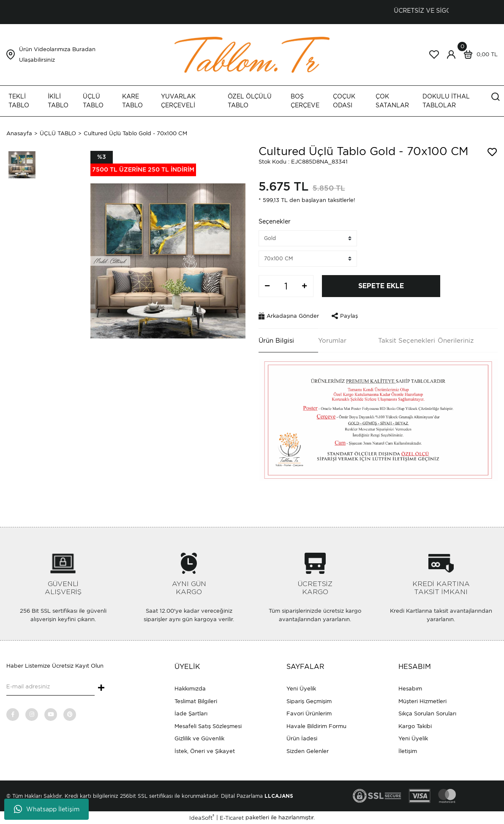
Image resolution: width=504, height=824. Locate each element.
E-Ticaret (232, 818)
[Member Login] (451, 55)
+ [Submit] (101, 688)
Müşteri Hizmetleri (422, 701)
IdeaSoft (202, 817)
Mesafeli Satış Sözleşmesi (208, 726)
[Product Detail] (143, 164)
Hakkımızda (190, 689)
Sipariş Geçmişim (309, 701)
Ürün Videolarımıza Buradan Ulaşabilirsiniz (57, 55)
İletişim (408, 751)
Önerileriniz (456, 341)
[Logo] (252, 54)
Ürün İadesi (302, 738)
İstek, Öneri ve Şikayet (205, 751)
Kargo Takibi (415, 726)
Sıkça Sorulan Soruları (427, 713)
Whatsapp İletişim (47, 809)
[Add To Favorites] (492, 152)
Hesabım (410, 689)
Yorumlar (332, 341)
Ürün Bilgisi (276, 341)
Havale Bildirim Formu (316, 726)
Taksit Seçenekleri (407, 341)
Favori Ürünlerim (309, 713)
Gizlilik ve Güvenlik (199, 738)
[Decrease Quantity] (267, 286)
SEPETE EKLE (381, 286)
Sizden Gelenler (308, 751)
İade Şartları (191, 713)
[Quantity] (286, 286)
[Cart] (479, 55)
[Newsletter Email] (50, 687)
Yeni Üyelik (301, 689)
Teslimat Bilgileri (196, 701)
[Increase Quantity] (305, 286)
